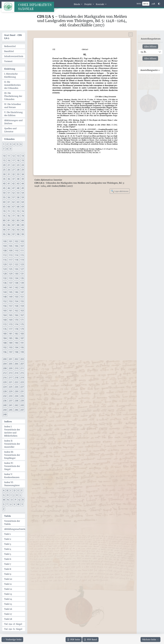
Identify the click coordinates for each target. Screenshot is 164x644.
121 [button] (11, 264)
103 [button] (22, 241)
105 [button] (11, 246)
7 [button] (4, 149)
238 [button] (16, 401)
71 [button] (9, 211)
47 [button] (13, 188)
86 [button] (9, 225)
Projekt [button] (88, 4)
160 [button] (5, 311)
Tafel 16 (8, 609)
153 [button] (11, 301)
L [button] (20, 495)
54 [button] (23, 193)
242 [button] (16, 405)
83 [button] (18, 220)
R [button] (23, 500)
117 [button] (11, 260)
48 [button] (18, 188)
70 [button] (4, 211)
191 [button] (22, 343)
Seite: (139, 4)
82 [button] (13, 220)
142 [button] (16, 287)
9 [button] (11, 149)
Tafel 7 (8, 564)
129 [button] (11, 274)
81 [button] (9, 220)
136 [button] (5, 283)
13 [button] (18, 156)
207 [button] (22, 364)
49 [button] (23, 188)
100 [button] (5, 241)
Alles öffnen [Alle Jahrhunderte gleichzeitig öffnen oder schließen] (150, 47)
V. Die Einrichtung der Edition (13, 114)
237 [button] (11, 401)
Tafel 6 (8, 559)
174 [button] (16, 324)
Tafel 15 (8, 604)
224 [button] (5, 387)
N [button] (8, 500)
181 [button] (11, 334)
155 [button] (22, 301)
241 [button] (11, 405)
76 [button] (9, 216)
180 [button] (5, 334)
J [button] (14, 495)
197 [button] (11, 352)
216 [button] (5, 378)
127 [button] (22, 269)
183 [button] (22, 334)
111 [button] (22, 251)
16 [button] (9, 160)
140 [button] (5, 287)
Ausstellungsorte (149, 70)
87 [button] (13, 225)
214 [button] (16, 373)
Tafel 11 (8, 584)
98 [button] (18, 234)
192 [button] (5, 347)
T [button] (7, 504)
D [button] (15, 490)
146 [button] (16, 292)
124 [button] (5, 269)
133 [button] (11, 278)
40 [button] (4, 184)
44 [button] (23, 184)
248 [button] (5, 414)
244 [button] (5, 410)
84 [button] (23, 220)
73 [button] (18, 211)
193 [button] (11, 347)
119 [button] (22, 260)
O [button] (12, 500)
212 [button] (5, 373)
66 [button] (9, 207)
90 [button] (4, 230)
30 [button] (4, 174)
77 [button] (13, 216)
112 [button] (5, 255)
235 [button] (22, 396)
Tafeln (8, 516)
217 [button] (11, 378)
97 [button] (13, 234)
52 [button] (13, 193)
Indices (8, 422)
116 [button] (5, 260)
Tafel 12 (8, 589)
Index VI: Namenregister (12, 484)
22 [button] (13, 165)
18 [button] (18, 160)
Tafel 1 (7, 534)
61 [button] (9, 202)
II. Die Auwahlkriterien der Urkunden (12, 85)
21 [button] (9, 165)
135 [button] (22, 278)
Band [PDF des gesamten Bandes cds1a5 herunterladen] (90, 640)
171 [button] (22, 320)
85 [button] (4, 225)
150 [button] (16, 297)
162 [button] (16, 311)
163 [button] (22, 311)
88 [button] (18, 225)
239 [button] (22, 401)
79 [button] (23, 216)
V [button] (14, 504)
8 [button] (7, 149)
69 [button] (23, 207)
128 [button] (5, 274)
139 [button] (22, 283)
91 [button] (9, 230)
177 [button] (11, 329)
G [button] (4, 495)
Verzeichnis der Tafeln (12, 523)
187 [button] (22, 338)
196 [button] (5, 352)
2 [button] (7, 144)
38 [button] (18, 179)
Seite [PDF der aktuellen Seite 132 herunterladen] (74, 640)
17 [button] (13, 160)
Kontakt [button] (100, 4)
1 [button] (4, 144)
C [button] (11, 490)
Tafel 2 (8, 539)
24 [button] (23, 165)
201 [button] (11, 359)
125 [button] (11, 269)
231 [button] (22, 391)
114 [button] (16, 255)
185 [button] (11, 338)
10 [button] (4, 156)
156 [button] (5, 306)
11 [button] (9, 156)
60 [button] (4, 202)
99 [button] (23, 234)
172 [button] (5, 324)
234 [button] (16, 396)
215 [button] (22, 373)
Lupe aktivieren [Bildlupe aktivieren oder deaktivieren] (120, 191)
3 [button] (11, 144)
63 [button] (18, 202)
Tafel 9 (8, 574)
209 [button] (11, 368)
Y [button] (22, 504)
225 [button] (11, 387)
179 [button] (22, 329)
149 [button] (11, 297)
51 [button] (9, 193)
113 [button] (11, 255)
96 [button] (9, 234)
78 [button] (18, 216)
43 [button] (18, 184)
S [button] (4, 504)
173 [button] (11, 324)
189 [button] (11, 343)
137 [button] (11, 283)
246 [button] (16, 410)
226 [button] (16, 387)
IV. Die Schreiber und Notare (13, 106)
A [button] (4, 490)
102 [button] (16, 241)
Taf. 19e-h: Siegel (13, 629)
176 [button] (5, 329)
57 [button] (13, 197)
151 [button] (22, 297)
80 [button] (4, 220)
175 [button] (22, 324)
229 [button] (11, 391)
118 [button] (16, 260)
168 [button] (5, 320)
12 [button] (13, 156)
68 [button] (18, 207)
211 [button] (22, 368)
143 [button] (22, 287)
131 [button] (22, 274)
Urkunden (9, 139)
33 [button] (18, 174)
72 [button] (13, 211)
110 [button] (16, 251)
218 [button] (16, 378)
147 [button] (22, 292)
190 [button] (16, 343)
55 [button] (4, 197)
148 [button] (5, 297)
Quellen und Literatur (10, 130)
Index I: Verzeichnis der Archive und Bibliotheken (12, 431)
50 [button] (4, 193)
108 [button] (5, 251)
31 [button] (9, 174)
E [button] (18, 490)
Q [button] (19, 500)
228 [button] (5, 391)
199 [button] (22, 352)
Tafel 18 (8, 619)
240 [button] (5, 405)
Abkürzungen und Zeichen (13, 122)
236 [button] (5, 401)
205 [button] (11, 364)
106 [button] (16, 246)
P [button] (16, 500)
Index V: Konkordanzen (12, 476)
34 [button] (23, 174)
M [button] (4, 500)
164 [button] (5, 315)
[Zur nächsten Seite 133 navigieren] (150, 640)
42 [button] (13, 184)
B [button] (7, 490)
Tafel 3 (8, 544)
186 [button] (16, 338)
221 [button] (11, 382)
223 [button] (22, 382)
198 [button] (16, 352)
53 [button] (18, 193)
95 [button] (4, 234)
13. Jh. (144, 52)
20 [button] (4, 165)
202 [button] (16, 359)
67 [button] (13, 207)
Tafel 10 (8, 579)
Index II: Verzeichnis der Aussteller (12, 444)
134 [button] (16, 278)
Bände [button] (77, 4)
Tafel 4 (8, 549)
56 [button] (9, 197)
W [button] (18, 504)
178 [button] (16, 329)
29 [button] (23, 170)
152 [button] (5, 301)
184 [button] (5, 338)
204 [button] (5, 364)
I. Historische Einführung (11, 75)
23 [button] (18, 165)
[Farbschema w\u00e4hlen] (159, 4)
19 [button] (23, 160)
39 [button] (23, 179)
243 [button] (22, 405)
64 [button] (23, 202)
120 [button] (5, 264)
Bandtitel (9, 51)
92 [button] (13, 230)
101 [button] (11, 241)
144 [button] (5, 292)
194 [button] (16, 347)
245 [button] (11, 410)
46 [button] (9, 188)
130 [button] (16, 274)
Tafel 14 (8, 599)
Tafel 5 (8, 554)
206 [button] (16, 364)
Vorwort (8, 61)
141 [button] (11, 287)
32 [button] (13, 174)
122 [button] (16, 264)
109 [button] (11, 251)
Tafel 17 (8, 614)
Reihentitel (10, 46)
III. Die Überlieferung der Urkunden (13, 96)
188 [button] (5, 343)
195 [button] (22, 347)
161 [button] (11, 311)
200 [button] (5, 359)
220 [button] (5, 382)
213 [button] (11, 373)
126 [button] (16, 269)
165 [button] (11, 315)
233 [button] (11, 396)
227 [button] (22, 387)
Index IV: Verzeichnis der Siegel (12, 466)
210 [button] (16, 368)
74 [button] (23, 211)
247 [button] (22, 410)
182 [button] (16, 334)
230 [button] (16, 391)
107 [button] (22, 246)
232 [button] (5, 396)
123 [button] (22, 264)
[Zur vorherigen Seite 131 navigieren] (12, 640)
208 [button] (5, 368)
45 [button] (4, 188)
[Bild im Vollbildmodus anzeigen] (131, 34)
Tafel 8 (8, 569)
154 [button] (16, 301)
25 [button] (4, 170)
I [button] (11, 495)
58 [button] (18, 197)
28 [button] (18, 170)
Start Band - (13, 37)
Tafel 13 (8, 594)
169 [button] (11, 320)
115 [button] (22, 255)
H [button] (8, 495)
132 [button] (5, 278)
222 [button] (16, 382)
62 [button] (13, 202)
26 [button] (9, 170)
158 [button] (16, 306)
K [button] (17, 495)
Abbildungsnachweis (15, 529)
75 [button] (4, 216)
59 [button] (23, 197)
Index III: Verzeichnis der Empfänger (12, 455)
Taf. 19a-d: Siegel (13, 624)
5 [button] (17, 144)
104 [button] (5, 246)
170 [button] (16, 320)
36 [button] (9, 179)
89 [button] (23, 225)
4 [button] (14, 144)
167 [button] (22, 315)
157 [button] (11, 306)
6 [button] (21, 144)
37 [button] (13, 179)
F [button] (22, 490)
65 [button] (4, 207)
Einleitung (10, 69)
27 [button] (13, 170)
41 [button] (9, 184)
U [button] (11, 504)
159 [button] (22, 306)
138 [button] (16, 283)
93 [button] (18, 230)
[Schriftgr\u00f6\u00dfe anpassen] (153, 4)
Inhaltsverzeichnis (14, 56)
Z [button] (4, 509)
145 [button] (11, 292)
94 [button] (23, 230)
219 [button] (22, 378)
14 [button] (23, 156)
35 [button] (4, 179)
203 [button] (22, 359)
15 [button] (4, 160)
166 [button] (16, 315)
